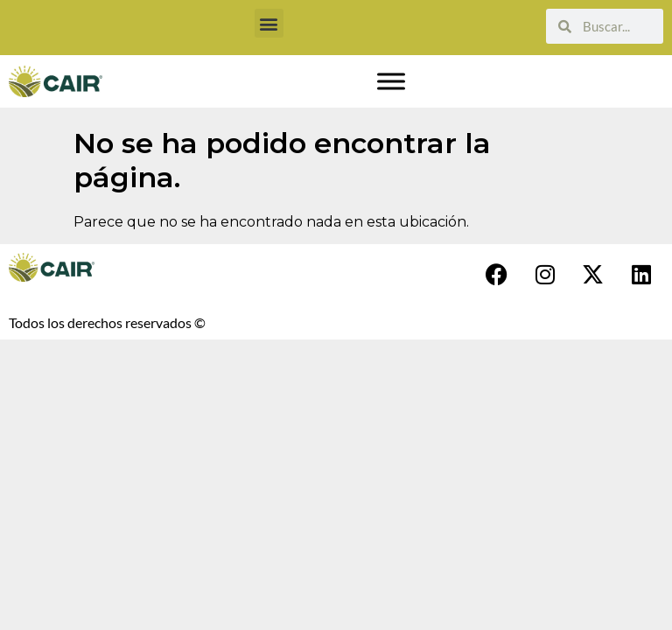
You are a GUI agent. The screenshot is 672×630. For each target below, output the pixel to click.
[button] (269, 23)
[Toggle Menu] (391, 81)
